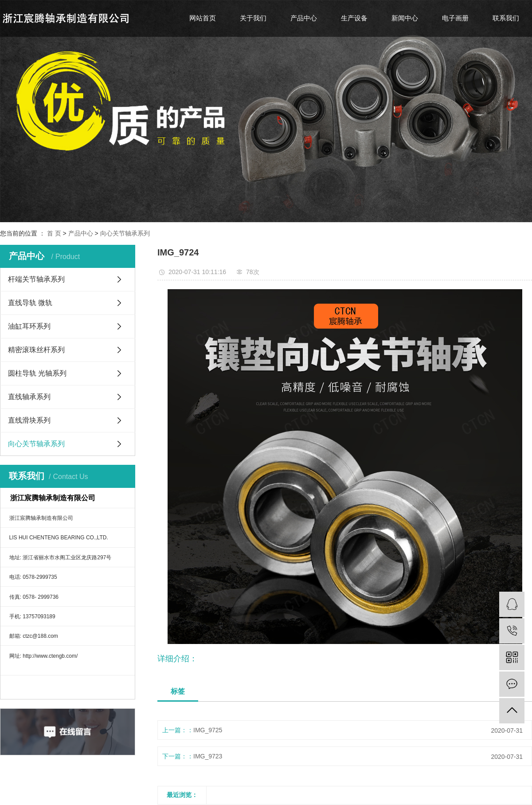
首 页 (54, 233)
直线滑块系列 (29, 420)
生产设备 (354, 18)
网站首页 (203, 18)
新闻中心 (405, 18)
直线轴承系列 (29, 397)
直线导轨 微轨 (30, 303)
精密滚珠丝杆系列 (36, 350)
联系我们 (506, 18)
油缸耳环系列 (29, 326)
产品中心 (304, 18)
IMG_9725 (208, 730)
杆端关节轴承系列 (36, 279)
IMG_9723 (208, 756)
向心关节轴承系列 (125, 233)
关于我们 (253, 18)
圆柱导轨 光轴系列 (37, 373)
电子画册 (455, 18)
